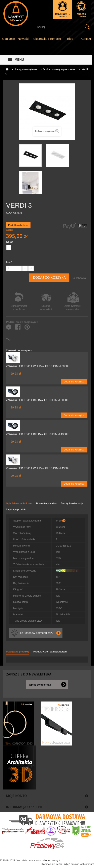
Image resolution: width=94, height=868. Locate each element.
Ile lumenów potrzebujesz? (37, 633)
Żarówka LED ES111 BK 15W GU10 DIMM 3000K (37, 400)
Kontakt (86, 39)
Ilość (9, 262)
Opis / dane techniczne (19, 504)
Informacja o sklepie (25, 807)
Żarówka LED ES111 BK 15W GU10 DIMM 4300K (37, 434)
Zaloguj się (63, 10)
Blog (70, 39)
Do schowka (79, 278)
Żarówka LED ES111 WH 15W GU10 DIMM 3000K (38, 366)
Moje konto (16, 796)
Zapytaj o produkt (16, 510)
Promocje (55, 39)
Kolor (10, 242)
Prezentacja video (46, 504)
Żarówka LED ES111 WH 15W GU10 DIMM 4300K (38, 468)
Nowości (23, 39)
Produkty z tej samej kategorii (50, 652)
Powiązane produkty (18, 652)
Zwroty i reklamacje (72, 504)
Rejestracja (39, 39)
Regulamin (8, 39)
